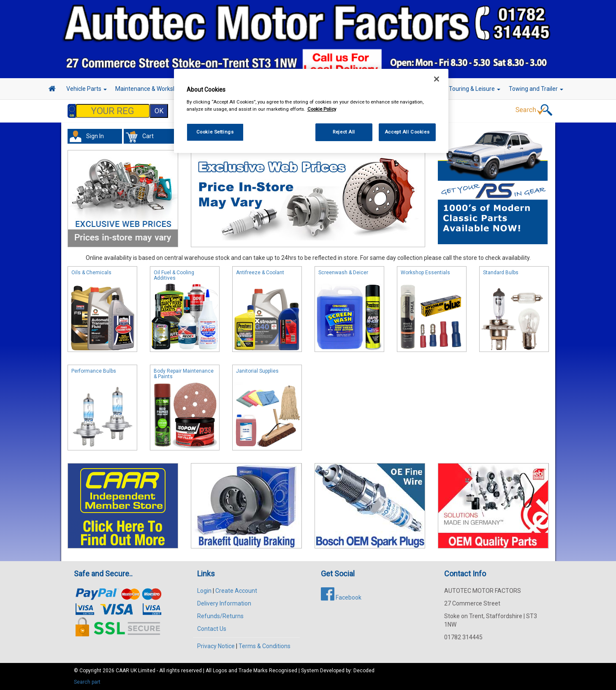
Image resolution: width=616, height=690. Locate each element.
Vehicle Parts (87, 89)
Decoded (364, 671)
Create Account (236, 591)
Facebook (341, 597)
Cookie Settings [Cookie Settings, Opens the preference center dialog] (215, 132)
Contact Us (212, 629)
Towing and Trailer (536, 89)
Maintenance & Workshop (152, 89)
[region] (311, 111)
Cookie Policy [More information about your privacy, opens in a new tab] (322, 109)
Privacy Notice (216, 646)
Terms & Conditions (265, 646)
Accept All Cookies (407, 132)
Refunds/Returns (220, 616)
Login (204, 591)
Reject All (344, 132)
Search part (87, 682)
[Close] (437, 79)
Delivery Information (224, 603)
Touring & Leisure (475, 89)
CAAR (122, 671)
